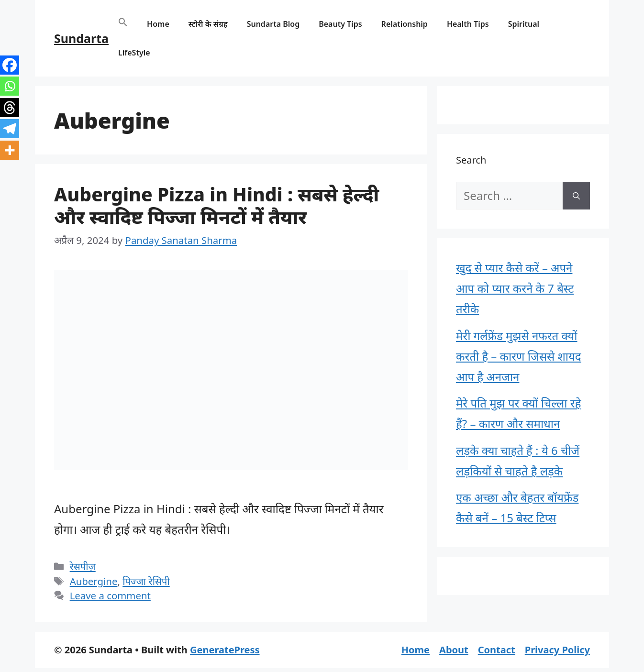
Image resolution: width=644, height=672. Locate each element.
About (454, 650)
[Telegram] (10, 129)
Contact (497, 650)
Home (158, 24)
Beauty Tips (340, 24)
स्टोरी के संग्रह (208, 24)
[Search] (576, 196)
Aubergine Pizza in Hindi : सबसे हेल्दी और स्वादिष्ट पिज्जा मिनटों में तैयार (217, 205)
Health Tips (468, 24)
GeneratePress (225, 650)
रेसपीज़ (83, 566)
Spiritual (524, 24)
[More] (10, 150)
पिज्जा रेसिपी (146, 581)
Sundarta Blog (273, 24)
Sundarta (81, 38)
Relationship (405, 24)
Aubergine (94, 581)
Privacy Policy (557, 650)
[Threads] (10, 108)
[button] (123, 24)
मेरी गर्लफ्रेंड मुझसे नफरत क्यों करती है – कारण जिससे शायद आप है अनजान (519, 356)
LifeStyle (134, 53)
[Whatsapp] (10, 86)
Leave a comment (110, 595)
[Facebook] (10, 65)
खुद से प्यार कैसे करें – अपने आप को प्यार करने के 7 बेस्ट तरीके (515, 288)
